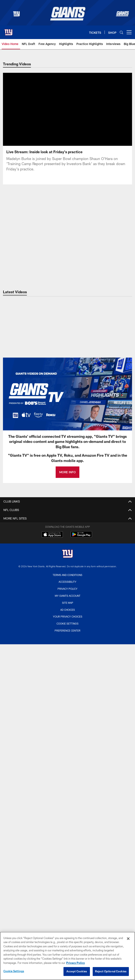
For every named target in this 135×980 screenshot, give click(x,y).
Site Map (68, 603)
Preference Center (67, 630)
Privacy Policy (67, 589)
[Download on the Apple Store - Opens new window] (52, 535)
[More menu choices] (129, 32)
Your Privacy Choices (68, 616)
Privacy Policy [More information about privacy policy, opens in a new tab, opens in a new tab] (76, 963)
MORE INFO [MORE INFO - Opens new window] (67, 472)
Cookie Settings (67, 623)
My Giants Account (68, 596)
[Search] (121, 32)
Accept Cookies (77, 971)
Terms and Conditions (67, 575)
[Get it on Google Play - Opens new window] (81, 537)
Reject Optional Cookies (111, 971)
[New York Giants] (67, 554)
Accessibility (67, 582)
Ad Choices (68, 610)
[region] (67, 956)
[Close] (128, 939)
